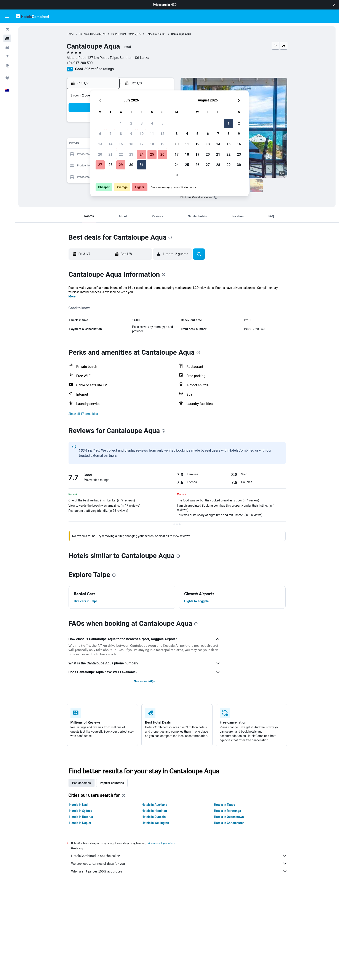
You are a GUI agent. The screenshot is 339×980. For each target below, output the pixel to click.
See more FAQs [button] (144, 681)
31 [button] (142, 165)
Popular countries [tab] (112, 783)
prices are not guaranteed (161, 843)
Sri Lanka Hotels (88, 34)
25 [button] (152, 154)
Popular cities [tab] (82, 783)
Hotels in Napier (80, 823)
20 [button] (100, 154)
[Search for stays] (7, 38)
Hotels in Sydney (81, 811)
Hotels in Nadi (79, 805)
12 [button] (162, 134)
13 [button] (100, 144)
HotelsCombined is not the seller (179, 856)
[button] (334, 5)
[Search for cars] (7, 47)
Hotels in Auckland (154, 805)
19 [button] (162, 144)
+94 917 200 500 (80, 63)
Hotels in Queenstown (229, 817)
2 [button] (131, 123)
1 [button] (121, 123)
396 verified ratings (99, 69)
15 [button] (121, 144)
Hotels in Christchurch (229, 823)
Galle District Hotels (123, 34)
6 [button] (100, 134)
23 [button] (131, 154)
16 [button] (131, 144)
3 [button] (142, 123)
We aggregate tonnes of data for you (179, 863)
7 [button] (110, 134)
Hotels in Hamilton (154, 811)
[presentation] (216, 197)
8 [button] (121, 134)
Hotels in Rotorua (81, 817)
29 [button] (121, 165)
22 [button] (121, 154)
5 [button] (162, 123)
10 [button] (142, 134)
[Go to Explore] (7, 66)
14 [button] (110, 144)
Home (70, 34)
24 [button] (142, 154)
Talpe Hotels (154, 34)
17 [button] (142, 144)
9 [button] (131, 134)
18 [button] (152, 144)
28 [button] (110, 165)
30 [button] (131, 165)
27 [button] (100, 165)
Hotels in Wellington (155, 823)
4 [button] (152, 123)
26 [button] (162, 154)
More (72, 296)
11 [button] (152, 134)
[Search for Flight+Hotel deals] (7, 57)
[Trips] (7, 78)
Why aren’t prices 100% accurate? (179, 871)
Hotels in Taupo (225, 805)
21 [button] (110, 154)
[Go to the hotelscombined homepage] (32, 16)
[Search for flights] (7, 29)
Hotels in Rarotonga (228, 811)
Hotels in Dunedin (154, 817)
